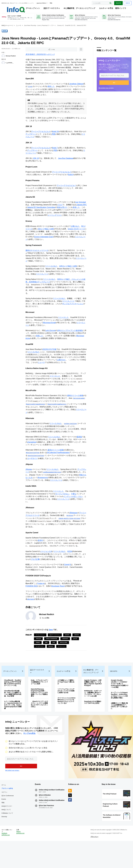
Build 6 (71, 179)
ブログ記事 (35, 570)
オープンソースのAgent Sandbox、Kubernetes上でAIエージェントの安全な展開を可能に (119, 712)
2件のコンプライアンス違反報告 (70, 339)
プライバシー (94, 862)
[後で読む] (39, 52)
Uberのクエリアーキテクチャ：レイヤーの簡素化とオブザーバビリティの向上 (40, 721)
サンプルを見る (113, 72)
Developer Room (58, 597)
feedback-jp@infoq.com (6, 859)
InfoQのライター (8, 827)
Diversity (5, 838)
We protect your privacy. (105, 91)
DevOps (67, 646)
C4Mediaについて (8, 834)
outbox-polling (71, 433)
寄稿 (4, 824)
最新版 (80, 447)
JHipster (29, 480)
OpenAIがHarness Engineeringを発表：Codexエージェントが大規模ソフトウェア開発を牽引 (40, 710)
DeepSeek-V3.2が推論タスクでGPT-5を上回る (93, 719)
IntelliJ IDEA (64, 654)
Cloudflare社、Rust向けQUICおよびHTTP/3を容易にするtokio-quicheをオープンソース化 (13, 700)
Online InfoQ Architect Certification (47, 812)
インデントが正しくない (73, 507)
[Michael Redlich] (4, 59)
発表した (51, 90)
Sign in (127, 3)
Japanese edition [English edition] (42, 3)
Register (118, 3)
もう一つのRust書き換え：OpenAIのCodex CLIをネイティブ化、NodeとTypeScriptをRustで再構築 (14, 722)
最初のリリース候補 (75, 405)
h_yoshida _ (10, 65)
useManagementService (52, 482)
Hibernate (65, 650)
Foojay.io (41, 595)
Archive (70, 526)
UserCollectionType (36, 465)
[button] (113, 85)
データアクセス (40, 658)
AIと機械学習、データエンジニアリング (77, 9)
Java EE (75, 650)
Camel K (68, 576)
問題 (54, 138)
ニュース (19, 28)
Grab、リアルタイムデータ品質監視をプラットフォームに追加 (40, 699)
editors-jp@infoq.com (21, 858)
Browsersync (43, 488)
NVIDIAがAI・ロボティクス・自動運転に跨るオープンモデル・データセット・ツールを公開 (93, 711)
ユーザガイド (35, 468)
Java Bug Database (66, 162)
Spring (38, 654)
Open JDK (39, 650)
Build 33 (56, 135)
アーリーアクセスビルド (41, 135)
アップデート (31, 138)
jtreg (30, 90)
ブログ (60, 210)
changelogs (32, 452)
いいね (32, 52)
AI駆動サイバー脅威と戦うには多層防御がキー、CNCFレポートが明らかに (119, 723)
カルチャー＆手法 (104, 9)
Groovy (77, 646)
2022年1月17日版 (50, 358)
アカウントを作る (8, 810)
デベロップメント (31, 9)
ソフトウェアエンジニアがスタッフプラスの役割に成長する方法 (66, 708)
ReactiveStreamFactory (57, 414)
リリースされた (51, 274)
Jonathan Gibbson (77, 87)
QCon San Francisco (47, 830)
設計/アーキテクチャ (50, 9)
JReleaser (74, 524)
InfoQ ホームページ (8, 28)
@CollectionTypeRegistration (59, 462)
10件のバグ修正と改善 (68, 274)
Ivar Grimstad (81, 207)
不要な (74, 504)
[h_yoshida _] (4, 65)
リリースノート (42, 282)
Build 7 (55, 152)
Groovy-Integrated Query (48, 245)
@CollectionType (33, 463)
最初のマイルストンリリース (37, 259)
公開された (75, 234)
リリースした (64, 326)
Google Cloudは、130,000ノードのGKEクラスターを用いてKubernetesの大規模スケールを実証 (119, 701)
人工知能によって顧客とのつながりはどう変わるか (66, 699)
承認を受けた (66, 212)
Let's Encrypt (51, 339)
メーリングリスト (59, 220)
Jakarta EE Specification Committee (45, 212)
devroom (33, 611)
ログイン (5, 813)
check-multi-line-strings (70, 529)
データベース (62, 658)
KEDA (70, 562)
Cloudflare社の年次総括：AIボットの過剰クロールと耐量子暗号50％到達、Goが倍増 (13, 711)
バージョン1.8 (46, 562)
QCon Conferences (8, 817)
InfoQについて (7, 831)
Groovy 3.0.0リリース (77, 237)
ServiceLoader (32, 411)
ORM (46, 654)
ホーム (4, 806)
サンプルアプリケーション (73, 312)
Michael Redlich (11, 59)
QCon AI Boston (45, 818)
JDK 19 (36, 162)
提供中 (42, 551)
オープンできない (63, 504)
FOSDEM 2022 (32, 597)
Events (4, 820)
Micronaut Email (50, 331)
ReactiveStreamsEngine (36, 414)
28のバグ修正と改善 (46, 237)
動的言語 (51, 658)
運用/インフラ (118, 9)
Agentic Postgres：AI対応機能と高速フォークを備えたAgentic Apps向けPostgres (93, 700)
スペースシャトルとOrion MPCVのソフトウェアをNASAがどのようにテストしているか (66, 718)
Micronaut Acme (32, 347)
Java (5, 33)
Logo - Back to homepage (11, 8)
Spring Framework (52, 650)
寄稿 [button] (52, 3)
